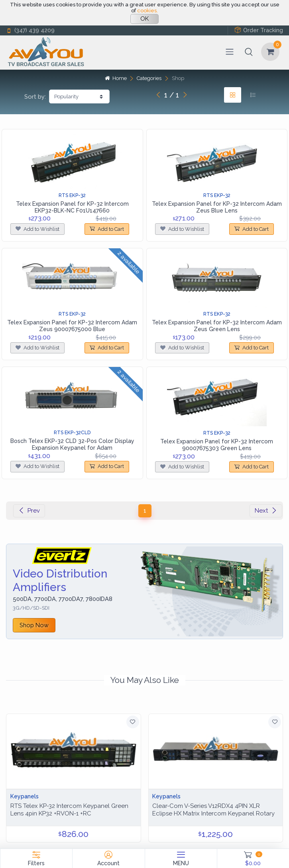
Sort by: (35, 97)
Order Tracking (259, 30)
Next (266, 511)
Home (116, 78)
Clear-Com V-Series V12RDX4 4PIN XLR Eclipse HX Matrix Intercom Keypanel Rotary (213, 810)
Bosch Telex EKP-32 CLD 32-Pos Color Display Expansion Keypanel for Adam (72, 444)
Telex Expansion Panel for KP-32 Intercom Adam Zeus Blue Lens (217, 207)
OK (144, 19)
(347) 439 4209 (30, 30)
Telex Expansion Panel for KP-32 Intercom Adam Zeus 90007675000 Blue (72, 326)
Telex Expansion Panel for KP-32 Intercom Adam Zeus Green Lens (217, 326)
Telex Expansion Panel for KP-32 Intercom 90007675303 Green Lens (217, 445)
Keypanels (25, 796)
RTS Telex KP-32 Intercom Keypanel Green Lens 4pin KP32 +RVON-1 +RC (69, 810)
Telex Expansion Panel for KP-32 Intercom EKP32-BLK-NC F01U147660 (72, 207)
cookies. (147, 11)
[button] (249, 52)
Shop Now (34, 625)
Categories (149, 78)
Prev (29, 511)
